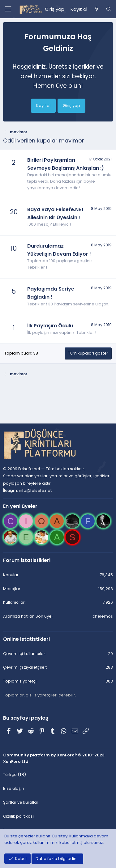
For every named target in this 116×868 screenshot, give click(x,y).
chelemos (103, 616)
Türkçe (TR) (15, 774)
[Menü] (8, 9)
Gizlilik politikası (18, 816)
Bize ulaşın (14, 788)
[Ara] (109, 9)
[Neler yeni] (96, 9)
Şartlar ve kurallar (21, 802)
